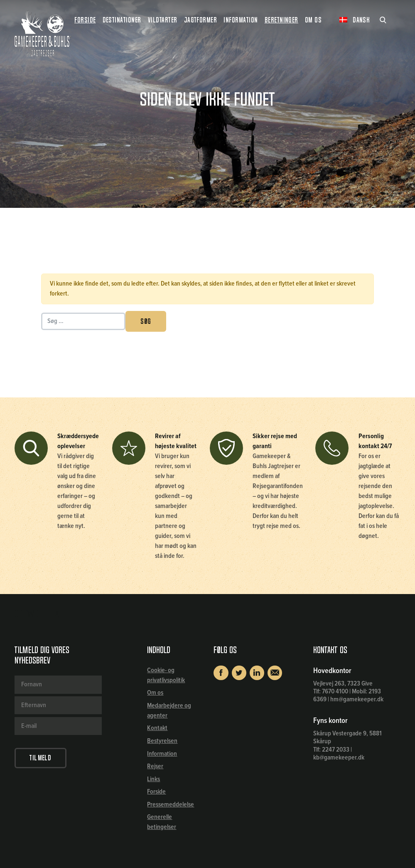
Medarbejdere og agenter (169, 711)
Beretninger (281, 20)
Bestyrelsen (162, 741)
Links (153, 779)
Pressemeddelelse (171, 805)
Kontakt (157, 728)
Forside (85, 20)
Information (162, 754)
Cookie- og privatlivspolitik (166, 675)
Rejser (155, 766)
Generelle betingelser (162, 822)
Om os (155, 693)
